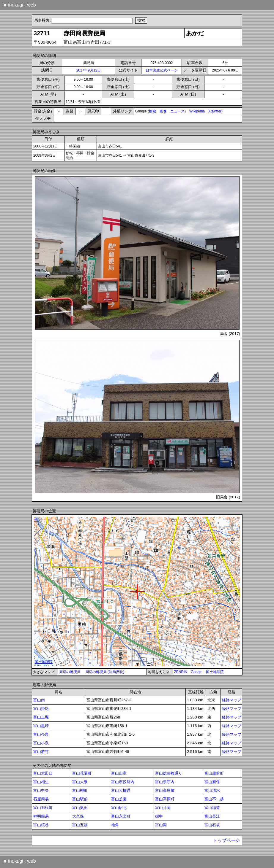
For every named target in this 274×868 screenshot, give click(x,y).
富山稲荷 (212, 808)
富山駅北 (119, 808)
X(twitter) (215, 111)
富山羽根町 (43, 808)
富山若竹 (41, 752)
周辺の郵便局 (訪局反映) (105, 672)
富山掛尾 (41, 709)
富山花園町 (82, 773)
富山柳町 (80, 790)
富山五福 (80, 825)
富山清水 (212, 790)
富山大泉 (80, 782)
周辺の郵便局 (70, 672)
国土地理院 (215, 672)
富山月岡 (163, 808)
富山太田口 (43, 773)
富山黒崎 (41, 726)
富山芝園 (119, 799)
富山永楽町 (121, 816)
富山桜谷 (41, 825)
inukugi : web (20, 5)
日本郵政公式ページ (162, 70)
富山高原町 (165, 799)
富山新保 (212, 782)
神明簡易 (41, 816)
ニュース (177, 111)
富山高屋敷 (165, 790)
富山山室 (119, 773)
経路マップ (232, 700)
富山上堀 (41, 717)
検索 (152, 111)
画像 (163, 111)
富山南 (39, 700)
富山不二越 (214, 799)
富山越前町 (214, 773)
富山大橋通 (121, 790)
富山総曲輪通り (169, 773)
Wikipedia (197, 111)
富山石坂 (212, 825)
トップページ (226, 840)
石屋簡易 (41, 799)
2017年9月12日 (89, 70)
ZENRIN (181, 672)
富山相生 (41, 782)
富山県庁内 (165, 782)
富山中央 (41, 790)
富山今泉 (41, 734)
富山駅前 (80, 799)
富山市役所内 (123, 782)
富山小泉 (41, 743)
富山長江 (212, 816)
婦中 (159, 816)
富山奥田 (80, 808)
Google (197, 672)
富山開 (161, 825)
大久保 (78, 816)
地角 (115, 825)
